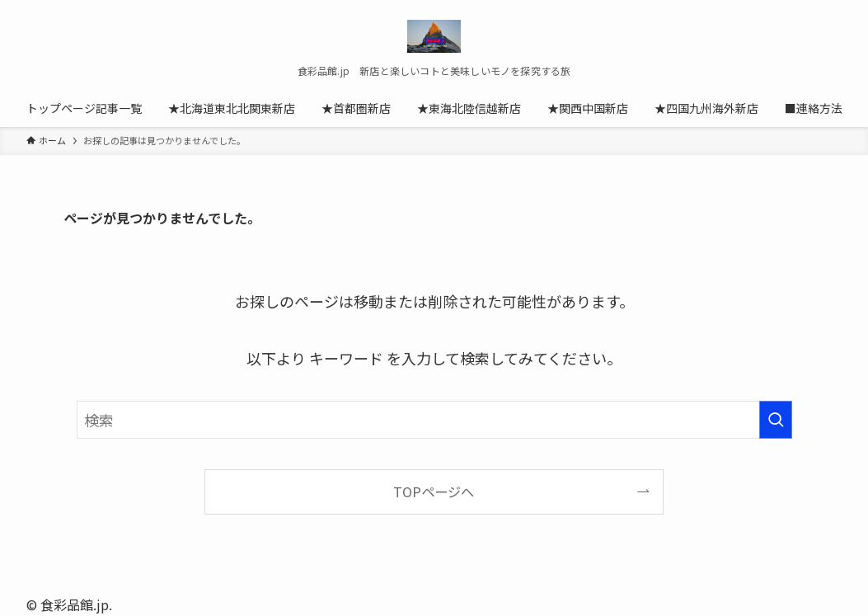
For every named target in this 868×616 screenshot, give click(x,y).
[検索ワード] (434, 420)
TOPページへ (434, 491)
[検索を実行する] (776, 420)
